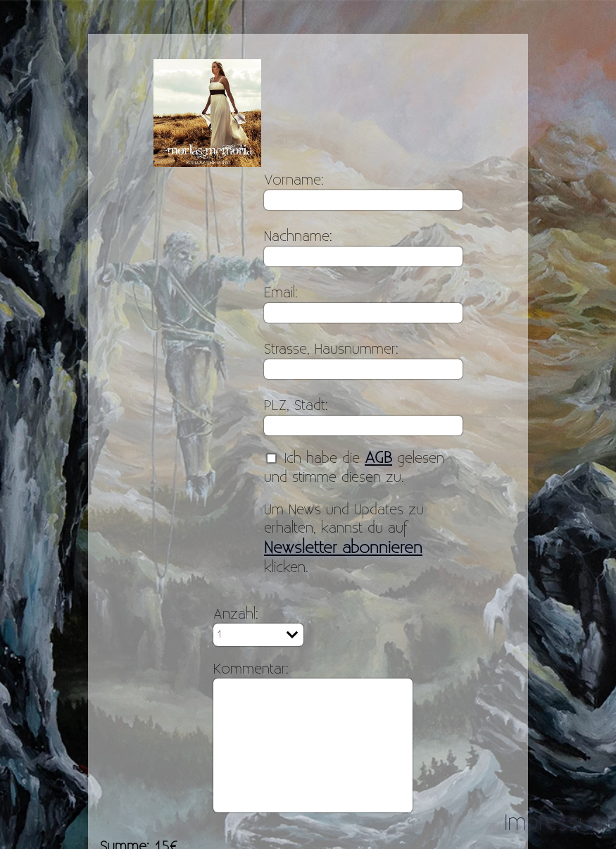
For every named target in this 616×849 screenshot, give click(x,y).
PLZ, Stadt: (296, 406)
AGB (378, 458)
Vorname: (294, 180)
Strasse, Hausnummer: (331, 349)
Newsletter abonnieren (343, 548)
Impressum (557, 823)
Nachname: (298, 237)
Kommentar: (251, 669)
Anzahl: (236, 614)
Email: (281, 293)
